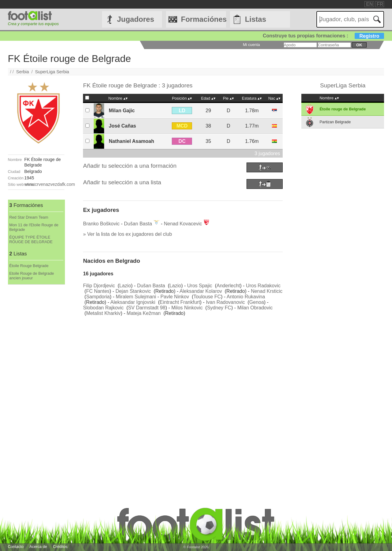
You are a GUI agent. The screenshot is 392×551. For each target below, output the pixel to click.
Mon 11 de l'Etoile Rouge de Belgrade (34, 227)
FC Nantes (98, 291)
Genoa (257, 302)
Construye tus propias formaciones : (324, 36)
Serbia (23, 72)
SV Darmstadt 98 (147, 308)
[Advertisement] (36, 377)
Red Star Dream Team (29, 217)
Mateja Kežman (144, 313)
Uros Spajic (200, 286)
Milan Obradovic (255, 308)
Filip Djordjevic (99, 286)
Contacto (16, 547)
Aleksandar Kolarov (201, 291)
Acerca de (38, 547)
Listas (256, 19)
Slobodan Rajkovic (103, 308)
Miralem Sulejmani (136, 297)
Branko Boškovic (101, 224)
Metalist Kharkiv (103, 313)
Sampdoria (98, 297)
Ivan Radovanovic (225, 302)
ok (359, 45)
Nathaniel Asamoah (131, 141)
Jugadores (136, 19)
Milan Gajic (122, 111)
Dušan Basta (138, 224)
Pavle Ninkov (175, 297)
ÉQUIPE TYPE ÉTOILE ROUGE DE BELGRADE (31, 239)
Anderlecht (228, 286)
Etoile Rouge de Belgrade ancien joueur (32, 276)
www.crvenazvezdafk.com (50, 184)
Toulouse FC (207, 297)
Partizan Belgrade (335, 122)
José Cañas (122, 126)
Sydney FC (219, 308)
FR (380, 4)
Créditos (60, 547)
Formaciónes (204, 19)
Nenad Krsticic (267, 291)
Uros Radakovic (263, 286)
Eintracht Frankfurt (180, 302)
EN (369, 4)
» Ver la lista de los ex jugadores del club (127, 234)
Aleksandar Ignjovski (133, 302)
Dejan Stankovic (133, 291)
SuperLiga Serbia (52, 72)
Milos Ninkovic (187, 308)
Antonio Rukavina (246, 297)
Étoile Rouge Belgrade (29, 266)
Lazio (125, 286)
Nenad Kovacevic (183, 224)
